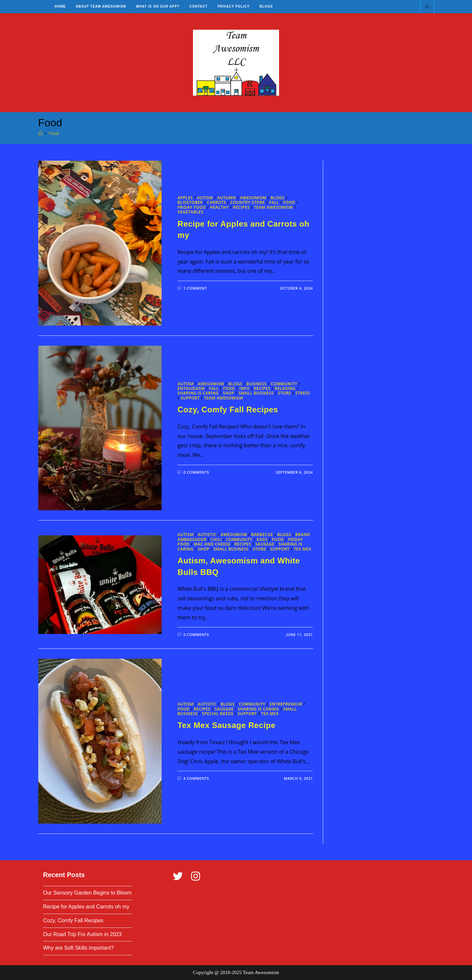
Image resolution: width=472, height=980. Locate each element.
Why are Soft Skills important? (79, 948)
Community (284, 384)
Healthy (219, 207)
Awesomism (253, 198)
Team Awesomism (273, 207)
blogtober (190, 202)
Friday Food (191, 207)
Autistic (207, 535)
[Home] (40, 133)
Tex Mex (302, 549)
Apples (185, 198)
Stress (303, 393)
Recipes (241, 207)
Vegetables (190, 212)
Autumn (226, 198)
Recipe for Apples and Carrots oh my (86, 907)
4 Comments (196, 778)
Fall (274, 202)
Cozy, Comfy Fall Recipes (228, 410)
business (256, 384)
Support (190, 398)
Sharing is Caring (198, 393)
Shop (229, 393)
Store (285, 393)
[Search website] (427, 7)
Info (244, 388)
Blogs (277, 198)
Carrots (217, 202)
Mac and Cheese (212, 544)
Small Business (256, 393)
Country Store (248, 202)
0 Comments (196, 472)
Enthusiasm (191, 388)
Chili (216, 539)
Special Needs (218, 714)
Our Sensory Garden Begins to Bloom (88, 893)
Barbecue (262, 535)
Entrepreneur (286, 704)
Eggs (262, 539)
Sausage (265, 544)
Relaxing (285, 388)
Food (54, 133)
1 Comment (195, 288)
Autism (205, 198)
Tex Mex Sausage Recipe (226, 725)
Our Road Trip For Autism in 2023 (82, 934)
